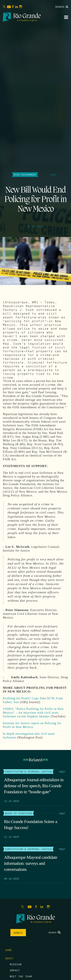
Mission (16, 964)
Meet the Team (21, 976)
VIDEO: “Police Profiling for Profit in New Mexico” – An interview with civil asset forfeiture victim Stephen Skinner (33, 713)
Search (62, 7)
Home (9, 950)
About (9, 958)
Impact (15, 970)
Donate (18, 933)
